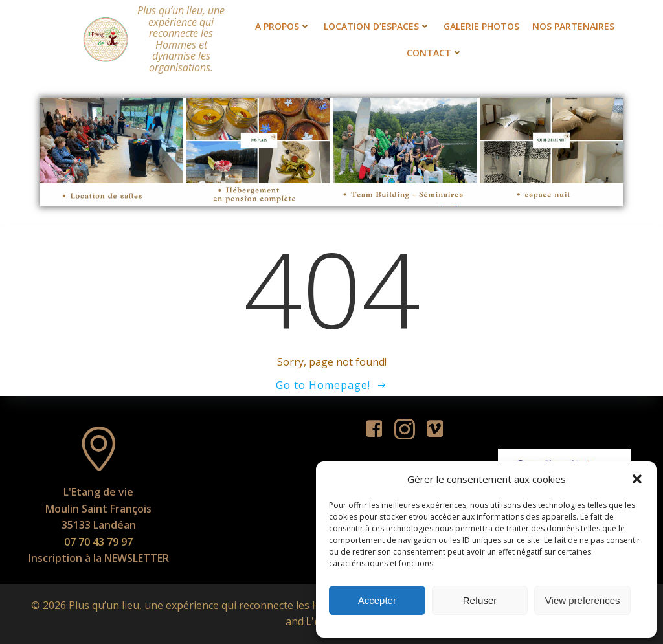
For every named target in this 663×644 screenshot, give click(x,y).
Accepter (377, 600)
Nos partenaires (573, 26)
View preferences (583, 600)
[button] (637, 479)
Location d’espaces (377, 26)
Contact (435, 53)
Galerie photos (481, 26)
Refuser (480, 600)
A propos (283, 26)
